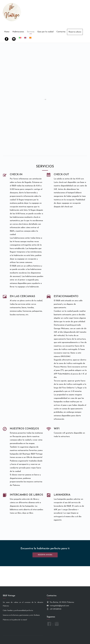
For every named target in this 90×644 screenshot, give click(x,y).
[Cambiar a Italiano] (20, 38)
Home (7, 32)
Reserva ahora (75, 32)
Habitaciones (18, 32)
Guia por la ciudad (45, 32)
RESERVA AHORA (45, 555)
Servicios (31, 32)
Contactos (61, 32)
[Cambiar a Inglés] (25, 38)
